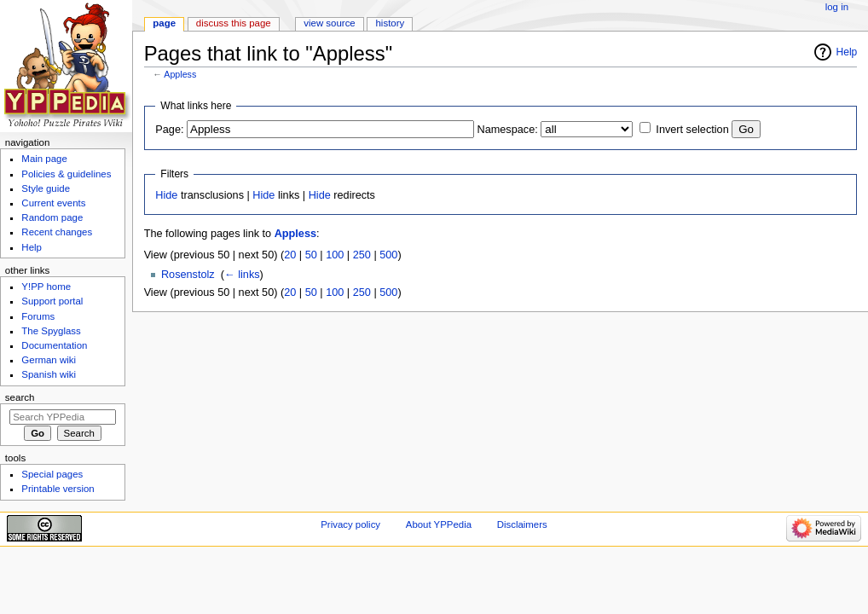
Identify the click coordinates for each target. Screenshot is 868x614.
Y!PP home (46, 287)
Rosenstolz (188, 275)
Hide (166, 195)
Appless (180, 74)
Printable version (58, 489)
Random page (52, 217)
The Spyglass (51, 331)
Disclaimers (522, 524)
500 (388, 255)
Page (164, 23)
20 (290, 255)
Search (20, 397)
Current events (53, 203)
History (391, 23)
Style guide (46, 188)
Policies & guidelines (66, 174)
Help (847, 52)
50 (311, 255)
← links (242, 275)
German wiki (49, 360)
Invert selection (692, 130)
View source (329, 23)
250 (362, 255)
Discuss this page (234, 23)
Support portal (52, 301)
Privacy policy (350, 524)
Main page (44, 159)
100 (335, 255)
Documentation (54, 345)
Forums (38, 316)
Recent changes (57, 232)
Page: (169, 130)
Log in (837, 7)
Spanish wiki (49, 374)
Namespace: (508, 130)
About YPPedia (439, 524)
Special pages (52, 474)
